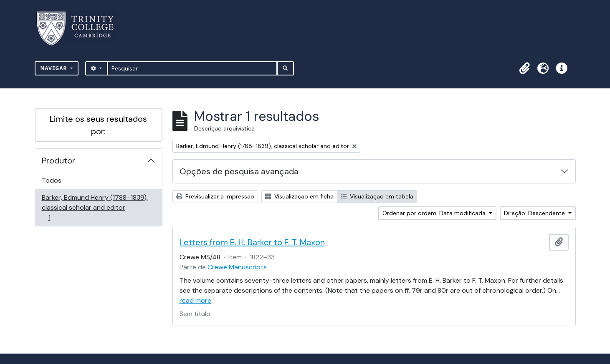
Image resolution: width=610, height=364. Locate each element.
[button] (525, 68)
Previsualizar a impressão (215, 196)
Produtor (58, 161)
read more (195, 300)
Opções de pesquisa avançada (239, 171)
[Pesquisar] (192, 68)
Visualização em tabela (377, 196)
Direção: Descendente (535, 213)
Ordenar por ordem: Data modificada (435, 213)
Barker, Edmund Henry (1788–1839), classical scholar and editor (95, 207)
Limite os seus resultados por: (98, 125)
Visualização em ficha (299, 196)
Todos (52, 180)
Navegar (55, 68)
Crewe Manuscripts (237, 267)
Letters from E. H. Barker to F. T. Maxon (252, 242)
